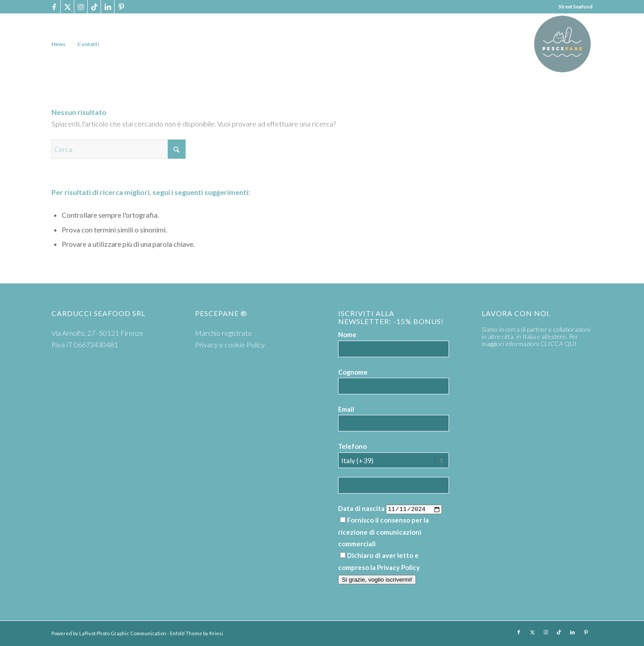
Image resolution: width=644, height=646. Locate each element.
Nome (347, 334)
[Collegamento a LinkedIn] (108, 7)
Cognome (353, 372)
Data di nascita (361, 508)
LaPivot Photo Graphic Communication (123, 633)
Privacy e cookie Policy (230, 344)
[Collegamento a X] (67, 7)
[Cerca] (119, 149)
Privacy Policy (398, 567)
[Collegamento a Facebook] (54, 7)
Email (346, 409)
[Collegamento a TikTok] (94, 7)
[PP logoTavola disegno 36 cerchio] (562, 44)
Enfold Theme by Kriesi (197, 633)
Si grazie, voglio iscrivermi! (377, 580)
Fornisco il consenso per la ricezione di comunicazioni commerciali (383, 532)
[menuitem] (58, 44)
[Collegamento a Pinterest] (121, 7)
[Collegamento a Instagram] (81, 7)
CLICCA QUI (558, 344)
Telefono (352, 446)
